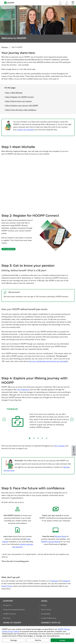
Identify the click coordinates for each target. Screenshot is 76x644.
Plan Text (7, 618)
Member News (60, 536)
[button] (4, 419)
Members (5, 47)
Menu (73, 4)
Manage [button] (14, 640)
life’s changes (60, 446)
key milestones (24, 390)
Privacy (44, 605)
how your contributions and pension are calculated (48, 361)
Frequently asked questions (14, 610)
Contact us (7, 605)
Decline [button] (38, 640)
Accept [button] (62, 640)
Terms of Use (46, 610)
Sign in (67, 4)
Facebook (55, 581)
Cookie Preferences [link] (49, 618)
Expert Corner (7, 586)
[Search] (60, 2)
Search (60, 4)
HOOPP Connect (9, 614)
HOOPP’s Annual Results (51, 542)
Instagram (66, 581)
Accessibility (46, 614)
